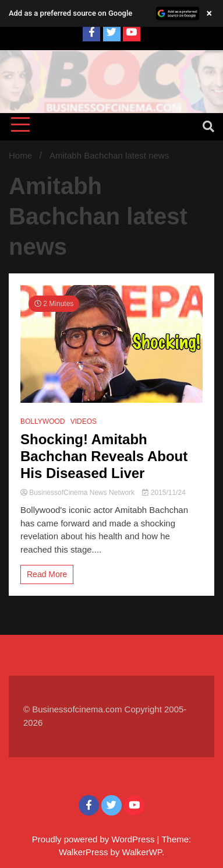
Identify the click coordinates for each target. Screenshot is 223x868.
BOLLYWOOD (43, 421)
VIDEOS (84, 421)
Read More (47, 574)
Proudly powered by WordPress (95, 839)
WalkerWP (142, 852)
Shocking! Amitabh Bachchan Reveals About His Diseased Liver (104, 456)
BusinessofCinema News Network (78, 493)
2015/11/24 (164, 493)
